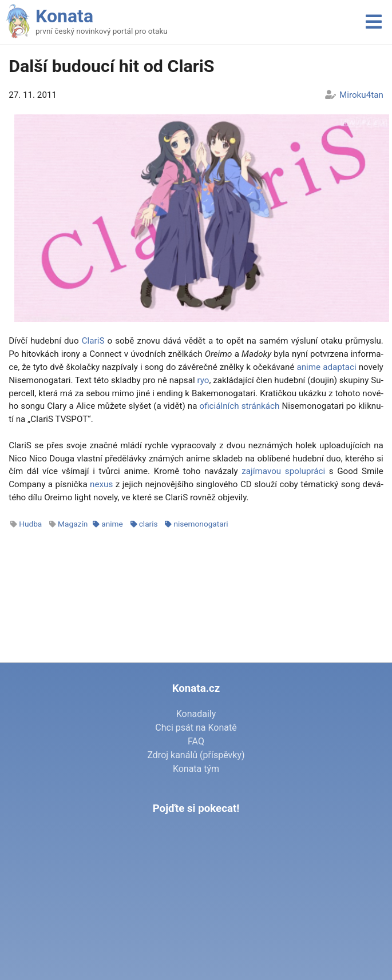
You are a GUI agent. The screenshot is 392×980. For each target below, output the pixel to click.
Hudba (30, 524)
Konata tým (196, 769)
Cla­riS (93, 341)
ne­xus (101, 484)
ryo (203, 380)
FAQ (196, 741)
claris (149, 524)
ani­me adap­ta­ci (326, 367)
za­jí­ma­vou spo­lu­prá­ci (283, 471)
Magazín (73, 524)
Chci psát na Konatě (196, 728)
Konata (64, 16)
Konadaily (196, 714)
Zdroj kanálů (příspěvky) (196, 755)
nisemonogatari (201, 524)
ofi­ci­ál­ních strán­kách (240, 406)
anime (112, 524)
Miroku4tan (361, 95)
